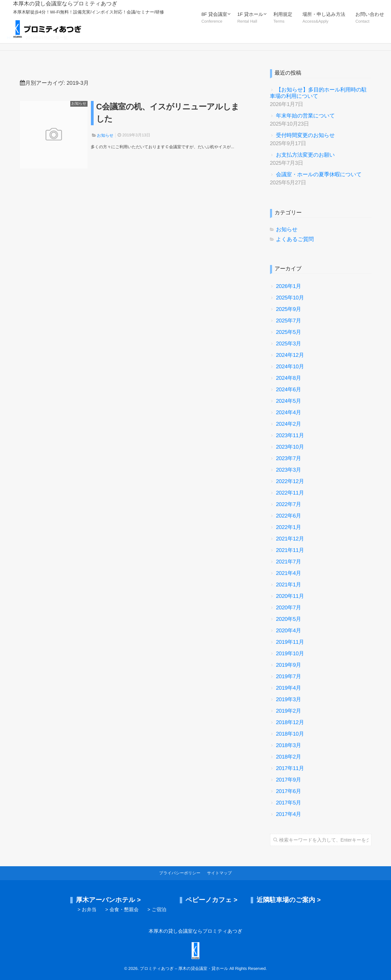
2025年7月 (289, 321)
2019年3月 (289, 700)
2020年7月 (289, 608)
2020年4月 (289, 631)
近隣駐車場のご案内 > (289, 900)
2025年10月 (290, 298)
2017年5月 (289, 803)
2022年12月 (290, 482)
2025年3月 (289, 344)
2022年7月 (289, 505)
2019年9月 (289, 665)
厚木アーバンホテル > (108, 900)
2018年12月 (290, 723)
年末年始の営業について (306, 116)
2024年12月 (290, 355)
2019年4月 (289, 688)
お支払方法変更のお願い (306, 155)
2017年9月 (289, 780)
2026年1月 (289, 286)
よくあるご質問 (295, 240)
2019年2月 (289, 711)
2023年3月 (289, 470)
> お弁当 (87, 910)
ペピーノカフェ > (212, 900)
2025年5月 (289, 332)
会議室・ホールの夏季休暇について (319, 175)
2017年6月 (289, 791)
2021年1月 (289, 585)
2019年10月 (290, 654)
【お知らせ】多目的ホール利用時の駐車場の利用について (319, 93)
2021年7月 (289, 562)
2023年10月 (290, 447)
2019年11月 (290, 642)
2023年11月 (290, 436)
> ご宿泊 (157, 910)
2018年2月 (289, 757)
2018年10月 (290, 734)
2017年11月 (290, 769)
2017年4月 (289, 814)
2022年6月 (289, 516)
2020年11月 (290, 596)
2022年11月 (290, 493)
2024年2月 (289, 424)
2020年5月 (289, 619)
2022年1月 (289, 527)
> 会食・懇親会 (122, 910)
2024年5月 (289, 401)
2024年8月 (289, 378)
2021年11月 (290, 550)
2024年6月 (289, 390)
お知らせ (79, 104)
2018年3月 (289, 746)
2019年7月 (289, 677)
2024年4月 (289, 413)
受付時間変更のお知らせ (306, 136)
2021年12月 (290, 539)
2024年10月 (290, 367)
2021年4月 (289, 573)
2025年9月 (289, 309)
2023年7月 (289, 459)
